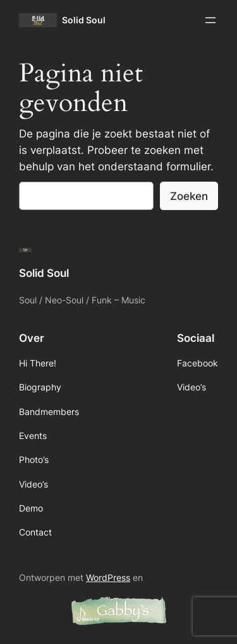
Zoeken (189, 196)
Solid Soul (84, 20)
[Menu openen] (210, 20)
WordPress (108, 577)
